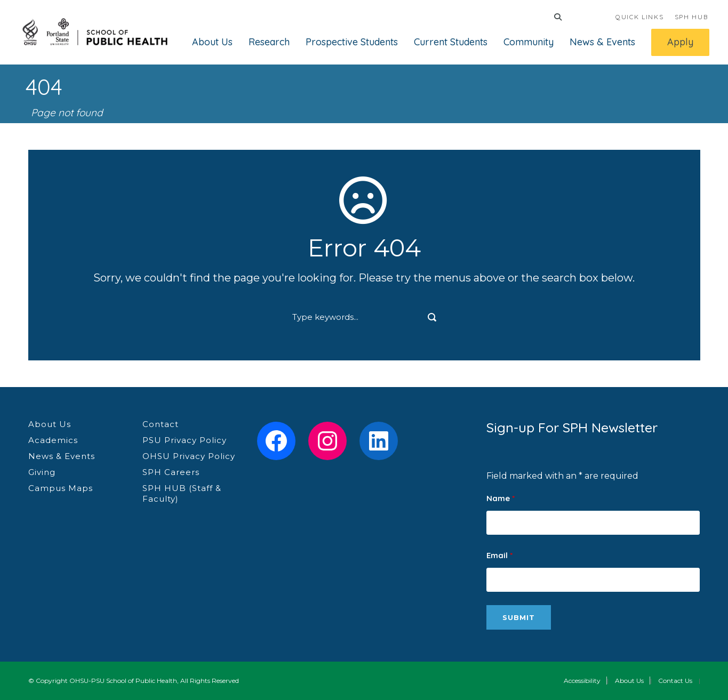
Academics (53, 440)
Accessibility (582, 681)
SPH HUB (691, 17)
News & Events (602, 42)
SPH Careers (171, 472)
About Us (212, 42)
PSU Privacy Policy (185, 440)
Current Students (451, 42)
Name (501, 498)
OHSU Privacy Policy (189, 456)
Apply (680, 42)
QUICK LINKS (640, 17)
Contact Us (675, 681)
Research (269, 42)
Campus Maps (61, 488)
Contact (161, 424)
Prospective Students (352, 42)
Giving (42, 472)
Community (529, 42)
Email (499, 555)
